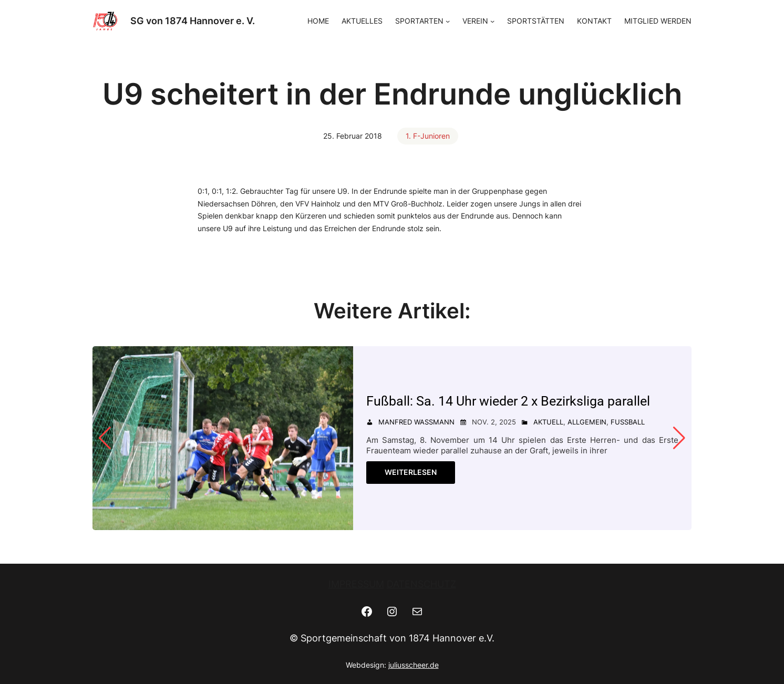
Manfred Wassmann (416, 422)
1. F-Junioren (428, 136)
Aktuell (548, 422)
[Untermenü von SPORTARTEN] (448, 21)
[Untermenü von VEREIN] (492, 21)
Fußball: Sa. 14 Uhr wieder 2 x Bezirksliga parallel (508, 401)
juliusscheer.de (414, 665)
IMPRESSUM (356, 584)
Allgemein (587, 422)
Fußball (628, 422)
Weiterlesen (411, 472)
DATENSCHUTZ (421, 584)
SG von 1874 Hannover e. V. (193, 21)
